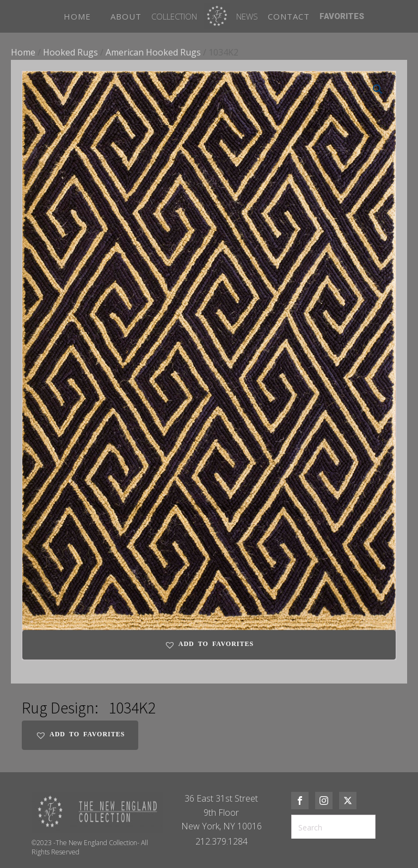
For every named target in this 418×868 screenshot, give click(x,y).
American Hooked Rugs (153, 52)
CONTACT (289, 16)
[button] (378, 89)
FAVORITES (342, 16)
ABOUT (126, 16)
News (247, 16)
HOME (77, 16)
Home (23, 52)
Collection (174, 16)
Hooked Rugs (70, 52)
